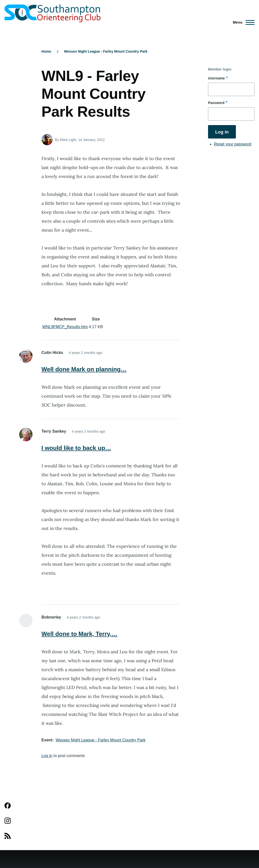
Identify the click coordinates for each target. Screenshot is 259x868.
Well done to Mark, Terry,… (79, 634)
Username (216, 78)
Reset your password (233, 144)
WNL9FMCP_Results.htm (65, 327)
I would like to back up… (76, 448)
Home (46, 51)
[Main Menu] (242, 22)
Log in (47, 756)
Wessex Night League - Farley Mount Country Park (106, 51)
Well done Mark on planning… (84, 369)
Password (216, 103)
